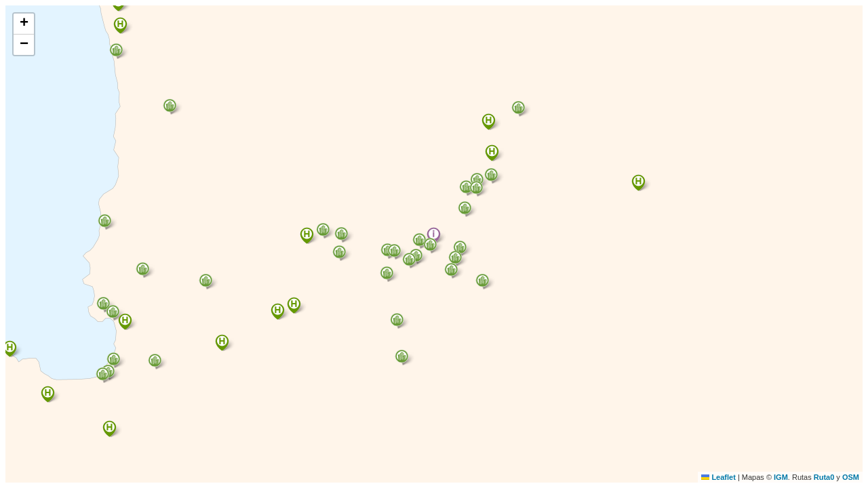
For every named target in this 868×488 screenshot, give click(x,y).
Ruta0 (824, 477)
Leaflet (718, 477)
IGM (781, 477)
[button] (434, 236)
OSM (851, 477)
